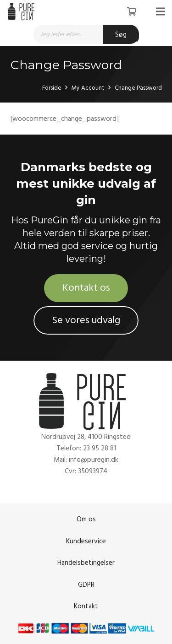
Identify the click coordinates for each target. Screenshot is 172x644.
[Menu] (161, 11)
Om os (86, 519)
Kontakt (86, 606)
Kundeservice (86, 541)
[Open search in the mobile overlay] (86, 34)
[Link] (22, 11)
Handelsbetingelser (86, 563)
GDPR (86, 585)
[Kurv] (132, 11)
